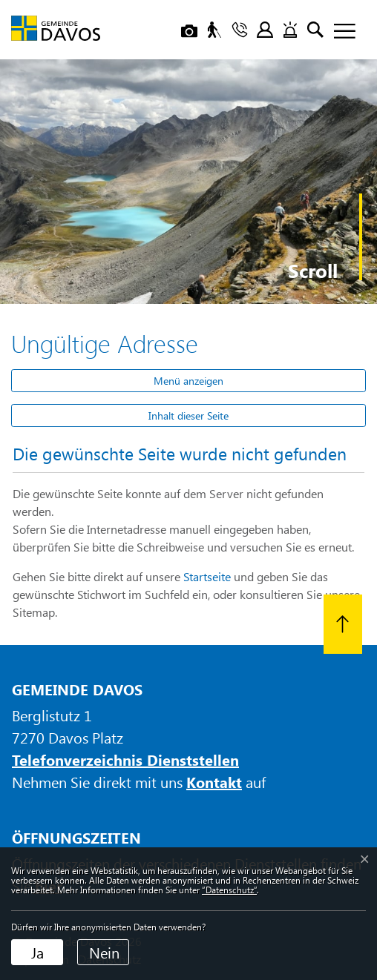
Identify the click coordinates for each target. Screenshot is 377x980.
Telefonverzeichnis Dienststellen (125, 759)
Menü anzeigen (188, 381)
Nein (104, 952)
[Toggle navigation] (339, 32)
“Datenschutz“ (229, 890)
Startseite (207, 576)
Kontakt (214, 782)
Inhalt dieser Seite (188, 415)
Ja (37, 952)
